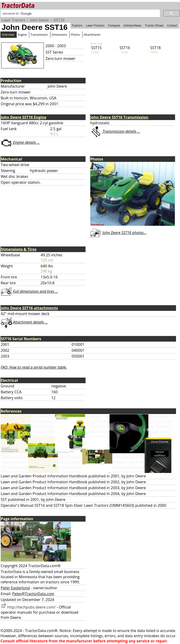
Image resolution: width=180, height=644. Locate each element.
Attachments (92, 35)
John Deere (39, 20)
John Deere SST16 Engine (24, 117)
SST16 (59, 20)
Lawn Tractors (13, 20)
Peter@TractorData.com (33, 594)
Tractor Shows (154, 25)
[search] (80, 14)
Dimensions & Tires (19, 249)
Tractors (77, 25)
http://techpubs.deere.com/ (28, 607)
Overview (8, 35)
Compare (114, 25)
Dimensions (59, 35)
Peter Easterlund (15, 588)
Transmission (39, 35)
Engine (22, 35)
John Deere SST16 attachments (29, 308)
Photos (75, 35)
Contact (172, 25)
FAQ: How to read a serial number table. (34, 367)
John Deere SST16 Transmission (119, 117)
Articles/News (132, 25)
